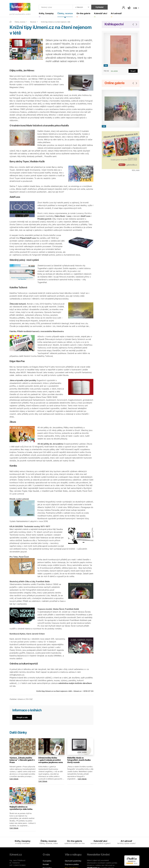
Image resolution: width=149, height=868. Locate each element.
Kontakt (46, 864)
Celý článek (14, 779)
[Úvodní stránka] (20, 10)
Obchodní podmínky (73, 861)
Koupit (133, 71)
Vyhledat (98, 7)
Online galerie (115, 83)
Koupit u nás (22, 717)
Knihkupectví (114, 24)
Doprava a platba (72, 864)
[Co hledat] (55, 7)
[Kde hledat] (81, 7)
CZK (135, 8)
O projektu (47, 861)
